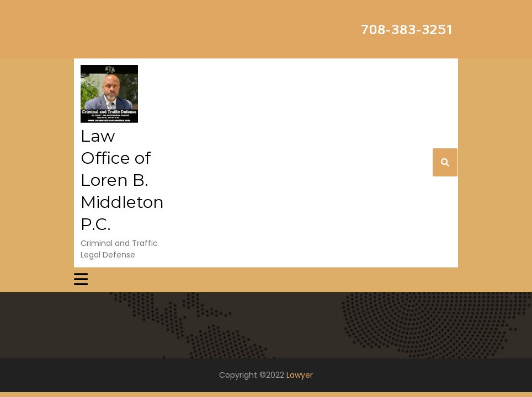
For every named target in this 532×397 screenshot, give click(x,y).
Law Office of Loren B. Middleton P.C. (122, 180)
